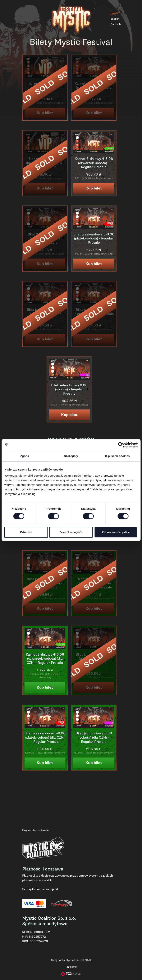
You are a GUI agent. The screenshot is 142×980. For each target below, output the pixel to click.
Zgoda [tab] (25, 456)
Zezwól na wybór (71, 532)
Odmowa (26, 532)
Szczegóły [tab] (71, 456)
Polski (114, 13)
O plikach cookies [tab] (117, 456)
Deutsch (116, 24)
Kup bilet (94, 188)
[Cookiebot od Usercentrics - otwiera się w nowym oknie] (121, 445)
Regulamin (71, 967)
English (115, 19)
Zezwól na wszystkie (116, 532)
